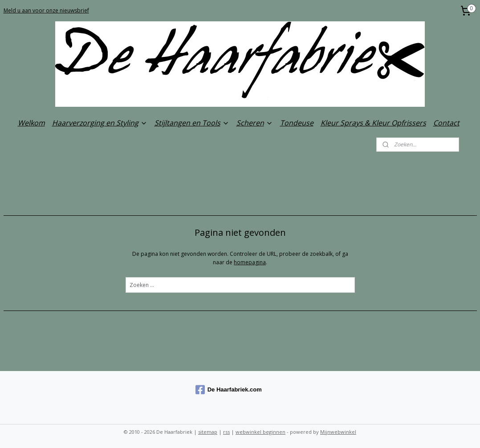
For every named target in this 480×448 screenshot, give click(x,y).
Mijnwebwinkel (338, 432)
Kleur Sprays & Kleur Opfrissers (373, 123)
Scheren (255, 123)
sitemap (208, 432)
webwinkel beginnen (260, 432)
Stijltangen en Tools (192, 123)
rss (226, 432)
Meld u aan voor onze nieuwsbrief (46, 10)
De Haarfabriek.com (229, 390)
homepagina (250, 262)
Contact (446, 123)
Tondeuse (297, 123)
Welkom (31, 123)
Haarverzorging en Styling (100, 123)
